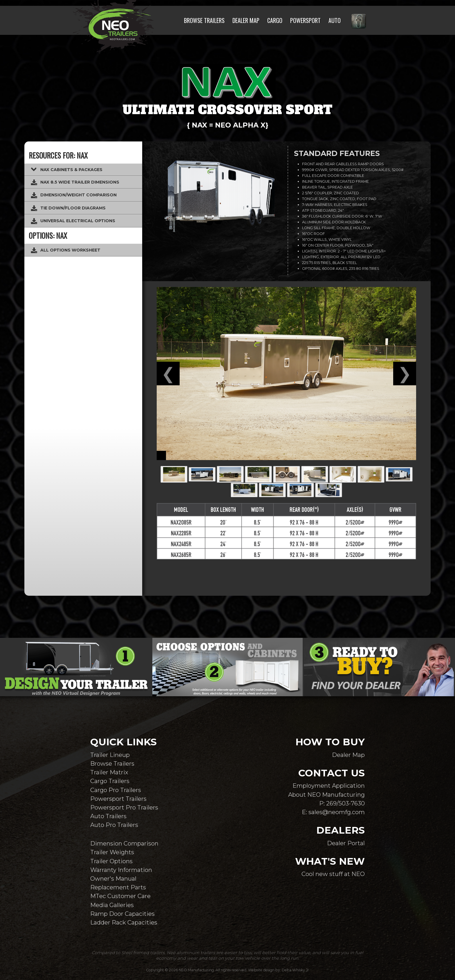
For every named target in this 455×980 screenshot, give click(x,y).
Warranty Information (121, 870)
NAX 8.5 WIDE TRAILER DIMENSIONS (75, 182)
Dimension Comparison (124, 843)
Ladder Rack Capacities (124, 922)
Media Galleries (112, 905)
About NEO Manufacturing (326, 795)
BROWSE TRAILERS (204, 20)
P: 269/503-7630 (342, 803)
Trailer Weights (112, 852)
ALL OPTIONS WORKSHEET (65, 250)
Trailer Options (111, 861)
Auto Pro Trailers (114, 825)
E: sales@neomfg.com (333, 812)
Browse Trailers (112, 763)
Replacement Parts (118, 887)
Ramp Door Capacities (122, 914)
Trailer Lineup (110, 755)
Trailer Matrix (109, 772)
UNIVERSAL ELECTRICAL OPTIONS (73, 221)
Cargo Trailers (110, 781)
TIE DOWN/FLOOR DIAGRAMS (68, 208)
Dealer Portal (346, 843)
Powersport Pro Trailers (124, 807)
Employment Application (329, 786)
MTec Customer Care (120, 896)
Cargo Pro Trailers (116, 790)
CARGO (275, 20)
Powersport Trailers (118, 799)
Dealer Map (348, 755)
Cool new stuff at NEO (333, 874)
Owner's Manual (113, 878)
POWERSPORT (305, 20)
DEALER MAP (246, 20)
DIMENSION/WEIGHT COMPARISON (73, 195)
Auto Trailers (108, 816)
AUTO (335, 20)
